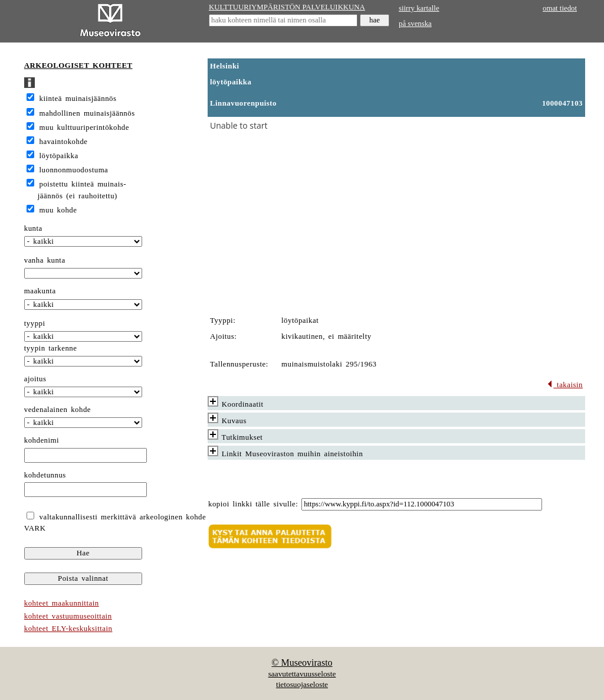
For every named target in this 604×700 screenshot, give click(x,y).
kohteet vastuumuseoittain (68, 616)
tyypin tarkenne (51, 348)
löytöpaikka (59, 156)
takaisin (565, 385)
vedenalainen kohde (58, 410)
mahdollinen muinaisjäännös (87, 113)
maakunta (40, 291)
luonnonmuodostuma (74, 170)
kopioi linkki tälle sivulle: (253, 504)
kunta (33, 228)
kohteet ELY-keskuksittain (68, 629)
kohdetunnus (45, 475)
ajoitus (35, 379)
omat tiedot (560, 8)
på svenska (415, 24)
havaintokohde (64, 142)
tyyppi (35, 323)
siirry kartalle (419, 8)
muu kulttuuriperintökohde (84, 127)
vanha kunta (45, 260)
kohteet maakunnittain (62, 603)
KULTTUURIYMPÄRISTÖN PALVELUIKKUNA (287, 7)
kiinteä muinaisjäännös (78, 99)
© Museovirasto (302, 663)
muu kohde (58, 210)
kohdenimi (42, 440)
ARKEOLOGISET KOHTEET (78, 66)
